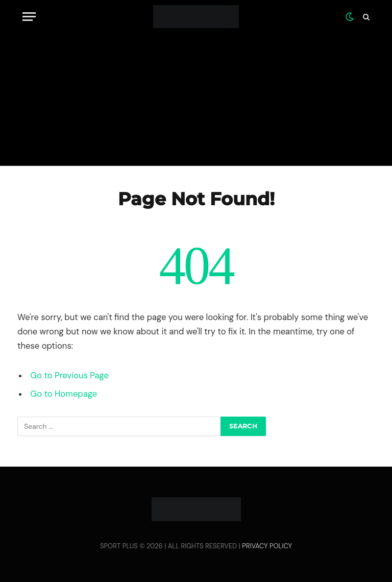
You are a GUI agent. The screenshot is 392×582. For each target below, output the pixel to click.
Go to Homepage (64, 394)
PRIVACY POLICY (267, 546)
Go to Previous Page (70, 375)
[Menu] (29, 17)
